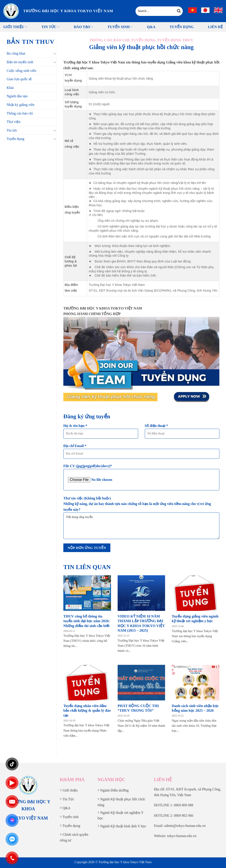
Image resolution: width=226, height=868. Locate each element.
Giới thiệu (15, 27)
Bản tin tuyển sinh (20, 62)
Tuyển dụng (15, 139)
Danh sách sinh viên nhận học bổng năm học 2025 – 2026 (195, 708)
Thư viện (13, 122)
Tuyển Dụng (182, 27)
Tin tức (51, 27)
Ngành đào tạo (17, 96)
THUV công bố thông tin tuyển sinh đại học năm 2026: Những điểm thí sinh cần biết (87, 621)
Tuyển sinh (120, 27)
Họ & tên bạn (101, 433)
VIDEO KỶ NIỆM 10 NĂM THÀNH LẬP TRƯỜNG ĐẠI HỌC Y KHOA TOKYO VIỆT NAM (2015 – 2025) (141, 623)
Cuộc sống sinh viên (21, 71)
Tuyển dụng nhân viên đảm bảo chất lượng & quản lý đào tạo (87, 711)
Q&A (151, 27)
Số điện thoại (182, 433)
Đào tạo (83, 27)
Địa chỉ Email (141, 453)
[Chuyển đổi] (55, 54)
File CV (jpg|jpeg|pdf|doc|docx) (141, 477)
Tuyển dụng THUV (175, 40)
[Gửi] (179, 11)
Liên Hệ (215, 27)
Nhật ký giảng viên (21, 105)
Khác (10, 88)
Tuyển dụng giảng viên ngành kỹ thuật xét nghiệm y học (195, 619)
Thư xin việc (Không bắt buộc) (141, 519)
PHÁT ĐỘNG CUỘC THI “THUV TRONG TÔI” (138, 708)
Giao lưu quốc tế (19, 79)
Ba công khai (16, 53)
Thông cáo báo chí (20, 113)
